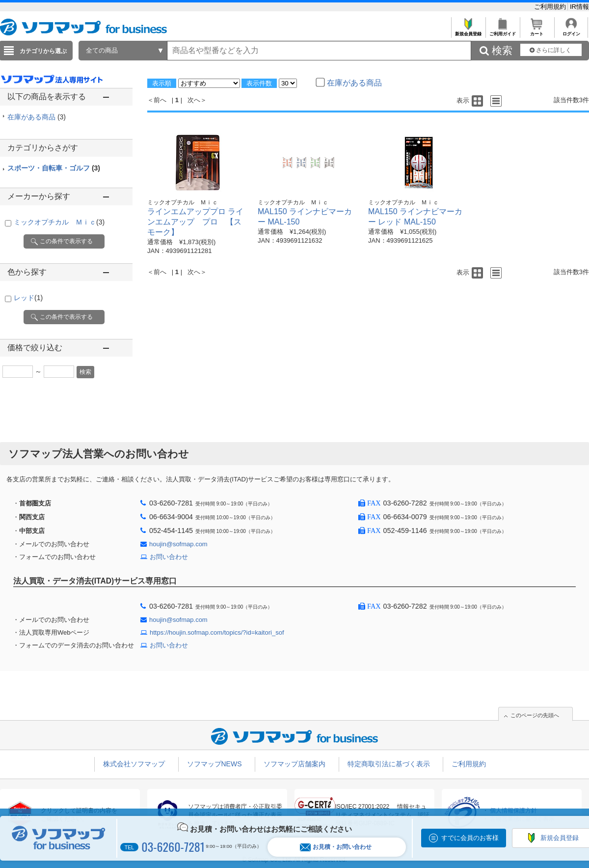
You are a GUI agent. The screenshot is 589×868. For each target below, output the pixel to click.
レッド (28, 298)
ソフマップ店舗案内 (294, 764)
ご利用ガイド (502, 31)
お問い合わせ (169, 557)
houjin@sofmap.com (178, 544)
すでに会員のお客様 (470, 838)
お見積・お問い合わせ (336, 847)
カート (537, 31)
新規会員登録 (468, 31)
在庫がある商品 (37, 117)
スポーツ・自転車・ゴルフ (54, 168)
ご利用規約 (551, 7)
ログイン (571, 31)
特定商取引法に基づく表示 (389, 764)
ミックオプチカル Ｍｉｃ (59, 222)
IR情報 (579, 7)
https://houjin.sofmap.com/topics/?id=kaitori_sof (217, 632)
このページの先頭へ (535, 715)
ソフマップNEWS (214, 764)
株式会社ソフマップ (134, 764)
